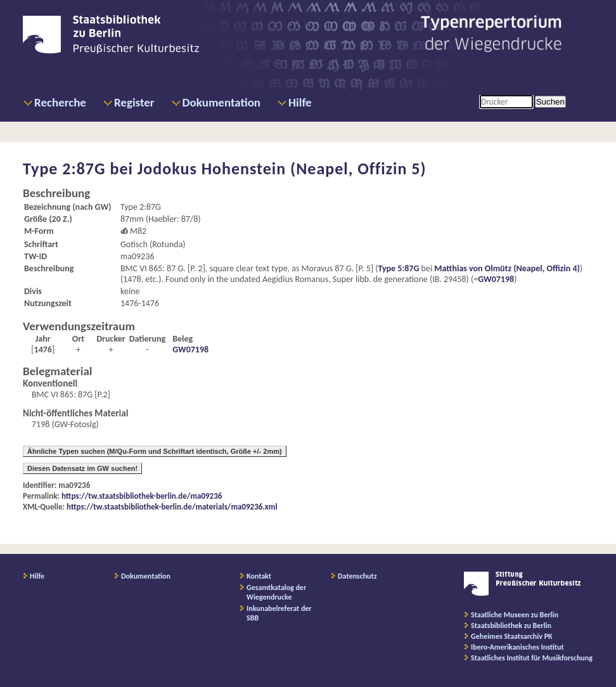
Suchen (550, 102)
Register (134, 102)
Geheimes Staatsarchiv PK (512, 636)
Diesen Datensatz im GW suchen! (82, 468)
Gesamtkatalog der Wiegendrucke (276, 592)
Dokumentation (221, 102)
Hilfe (300, 102)
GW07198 (496, 279)
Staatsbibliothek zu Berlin (511, 626)
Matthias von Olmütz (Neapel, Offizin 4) (507, 268)
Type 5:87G (398, 268)
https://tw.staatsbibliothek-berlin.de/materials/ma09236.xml (172, 507)
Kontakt (259, 576)
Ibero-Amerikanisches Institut (517, 647)
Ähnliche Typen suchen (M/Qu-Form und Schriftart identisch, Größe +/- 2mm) (155, 451)
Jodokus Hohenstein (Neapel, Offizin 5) (282, 169)
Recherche (60, 102)
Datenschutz (357, 576)
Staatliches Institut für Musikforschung (532, 658)
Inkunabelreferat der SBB (279, 613)
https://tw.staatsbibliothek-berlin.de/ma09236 (142, 496)
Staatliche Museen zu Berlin (515, 615)
